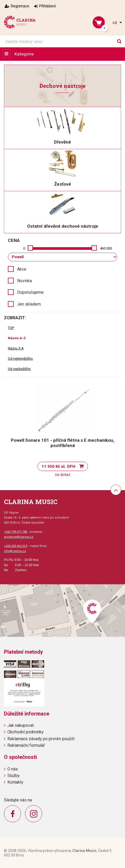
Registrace (20, 6)
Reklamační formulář (26, 745)
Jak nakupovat (21, 725)
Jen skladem (29, 304)
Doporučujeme (30, 292)
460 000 (106, 248)
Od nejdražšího (19, 369)
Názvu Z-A (16, 348)
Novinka (24, 281)
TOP (11, 328)
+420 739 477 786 (16, 532)
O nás (13, 769)
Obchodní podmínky (26, 732)
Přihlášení (47, 6)
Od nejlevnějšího (20, 359)
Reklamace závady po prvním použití (41, 739)
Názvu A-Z (17, 338)
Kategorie (24, 54)
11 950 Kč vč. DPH (58, 466)
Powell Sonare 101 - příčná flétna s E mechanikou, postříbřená (62, 443)
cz (115, 22)
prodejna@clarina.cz (19, 537)
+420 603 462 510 (16, 546)
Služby (14, 776)
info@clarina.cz (15, 551)
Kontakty (15, 782)
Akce (22, 269)
